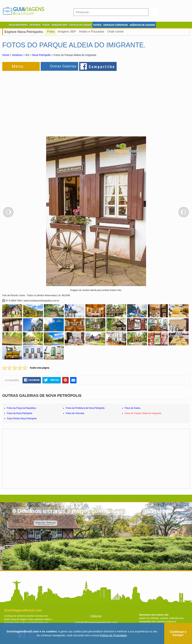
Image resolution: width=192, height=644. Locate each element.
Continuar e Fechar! (178, 633)
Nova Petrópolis (41, 55)
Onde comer (115, 32)
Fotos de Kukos (132, 408)
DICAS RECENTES (18, 25)
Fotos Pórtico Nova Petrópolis (22, 419)
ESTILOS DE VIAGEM (81, 25)
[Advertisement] (43, 102)
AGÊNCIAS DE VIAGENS (142, 25)
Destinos (17, 55)
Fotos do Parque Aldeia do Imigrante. (143, 413)
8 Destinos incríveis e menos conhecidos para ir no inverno (92, 511)
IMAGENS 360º (60, 25)
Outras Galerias (63, 66)
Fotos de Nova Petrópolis (20, 413)
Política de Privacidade (113, 635)
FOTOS (46, 25)
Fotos (51, 32)
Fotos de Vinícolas (75, 413)
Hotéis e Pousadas (92, 32)
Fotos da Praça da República (21, 408)
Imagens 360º (67, 32)
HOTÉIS (97, 25)
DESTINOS (35, 25)
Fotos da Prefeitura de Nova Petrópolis (85, 408)
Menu (18, 66)
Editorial (96, 616)
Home (6, 55)
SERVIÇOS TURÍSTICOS (115, 25)
